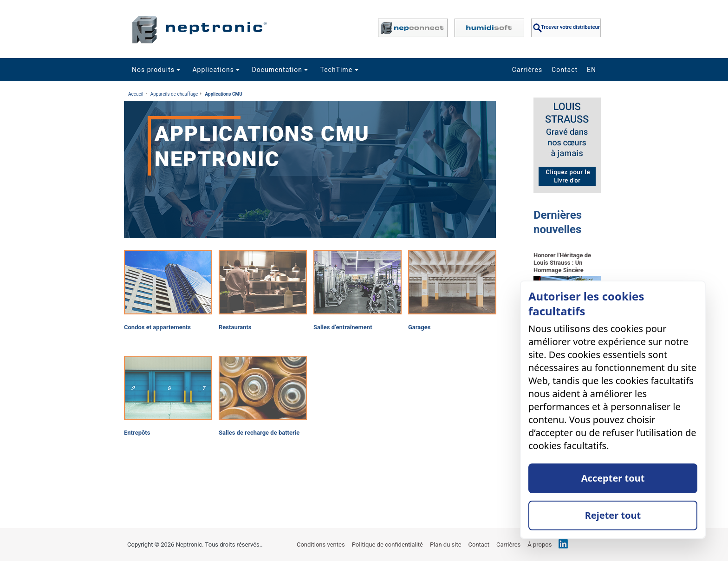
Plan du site (446, 545)
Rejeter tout (613, 515)
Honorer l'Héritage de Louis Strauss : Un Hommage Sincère (562, 262)
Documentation (281, 70)
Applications (217, 70)
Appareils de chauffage (174, 94)
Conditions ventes (321, 545)
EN (591, 70)
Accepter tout (613, 478)
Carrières (527, 70)
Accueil (136, 94)
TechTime (340, 70)
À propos (539, 545)
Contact (565, 70)
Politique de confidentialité (387, 545)
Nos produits (157, 70)
